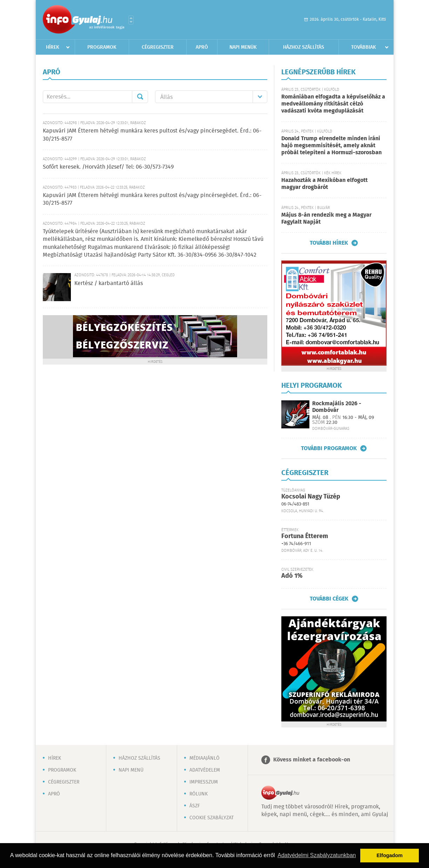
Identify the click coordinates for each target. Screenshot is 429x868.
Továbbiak (364, 47)
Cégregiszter (158, 47)
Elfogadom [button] (390, 855)
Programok (102, 47)
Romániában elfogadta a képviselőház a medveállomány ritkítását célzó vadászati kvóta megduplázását (333, 104)
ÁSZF (195, 806)
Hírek (53, 47)
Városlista (131, 20)
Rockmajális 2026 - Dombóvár (337, 407)
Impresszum (204, 782)
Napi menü (131, 770)
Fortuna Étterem (305, 536)
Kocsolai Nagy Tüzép (311, 497)
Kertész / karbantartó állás (109, 283)
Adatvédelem (205, 770)
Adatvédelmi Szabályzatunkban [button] (317, 855)
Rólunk (199, 794)
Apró (202, 47)
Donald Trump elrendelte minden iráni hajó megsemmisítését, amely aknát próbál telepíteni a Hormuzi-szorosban (331, 146)
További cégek (329, 599)
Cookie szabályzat (212, 818)
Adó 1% (292, 576)
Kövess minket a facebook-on (312, 760)
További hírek (329, 243)
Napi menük (243, 47)
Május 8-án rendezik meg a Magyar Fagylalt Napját (326, 219)
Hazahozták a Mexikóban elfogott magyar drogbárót (324, 184)
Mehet (140, 97)
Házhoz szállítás (304, 47)
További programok (329, 448)
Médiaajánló (205, 758)
